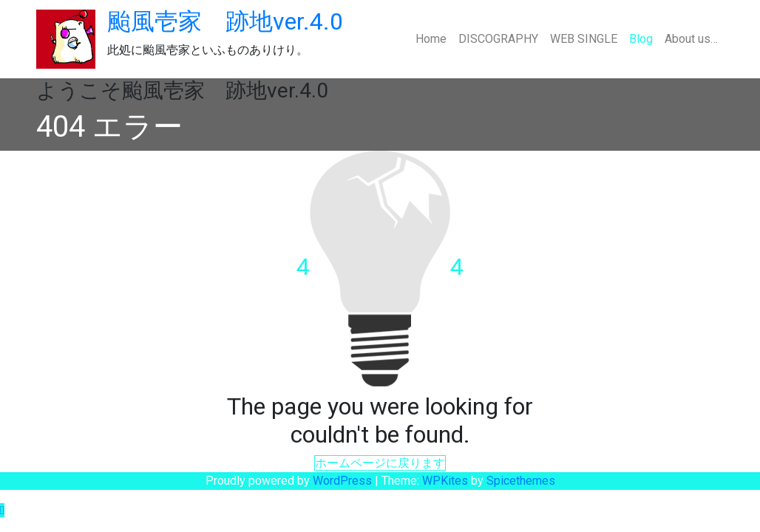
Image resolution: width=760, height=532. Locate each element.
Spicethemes (521, 481)
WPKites (447, 481)
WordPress (342, 481)
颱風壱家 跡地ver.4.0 (225, 21)
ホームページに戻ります (380, 463)
